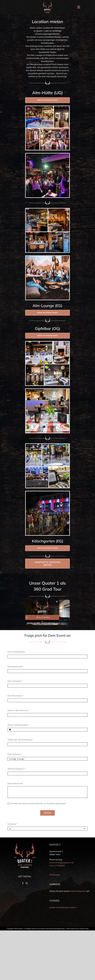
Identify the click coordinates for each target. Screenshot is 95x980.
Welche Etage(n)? (16, 769)
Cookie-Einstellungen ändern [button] (63, 907)
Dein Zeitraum (15, 754)
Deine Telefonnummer (18, 725)
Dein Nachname (16, 696)
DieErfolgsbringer (59, 929)
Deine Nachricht (15, 783)
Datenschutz (84, 929)
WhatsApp (55, 875)
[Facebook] (23, 883)
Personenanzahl (15, 666)
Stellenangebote (78, 891)
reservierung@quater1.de (62, 863)
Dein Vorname (15, 681)
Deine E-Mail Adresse (18, 710)
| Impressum (74, 929)
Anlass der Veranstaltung (20, 740)
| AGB (67, 929)
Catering (12, 824)
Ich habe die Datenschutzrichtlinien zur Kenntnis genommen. (38, 803)
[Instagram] (27, 883)
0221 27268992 (57, 866)
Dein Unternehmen (16, 652)
